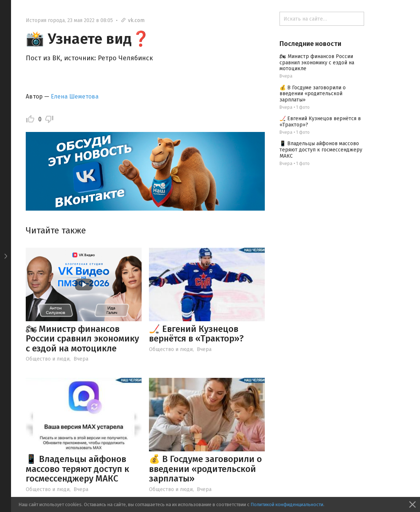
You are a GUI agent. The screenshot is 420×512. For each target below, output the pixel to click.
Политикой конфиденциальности (287, 504)
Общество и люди (48, 359)
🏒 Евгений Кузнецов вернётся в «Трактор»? (196, 334)
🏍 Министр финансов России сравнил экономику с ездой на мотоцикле (82, 339)
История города (45, 20)
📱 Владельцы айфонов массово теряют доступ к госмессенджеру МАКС (77, 469)
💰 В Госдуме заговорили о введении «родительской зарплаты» (205, 469)
